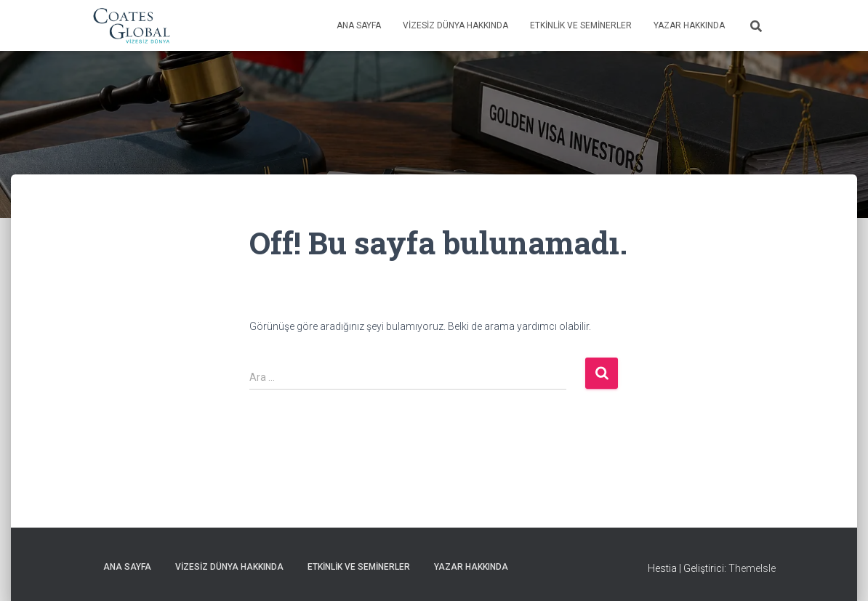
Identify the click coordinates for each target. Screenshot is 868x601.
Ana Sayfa (359, 25)
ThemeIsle (752, 568)
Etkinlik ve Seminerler (581, 25)
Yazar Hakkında (689, 25)
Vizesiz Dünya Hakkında (455, 25)
